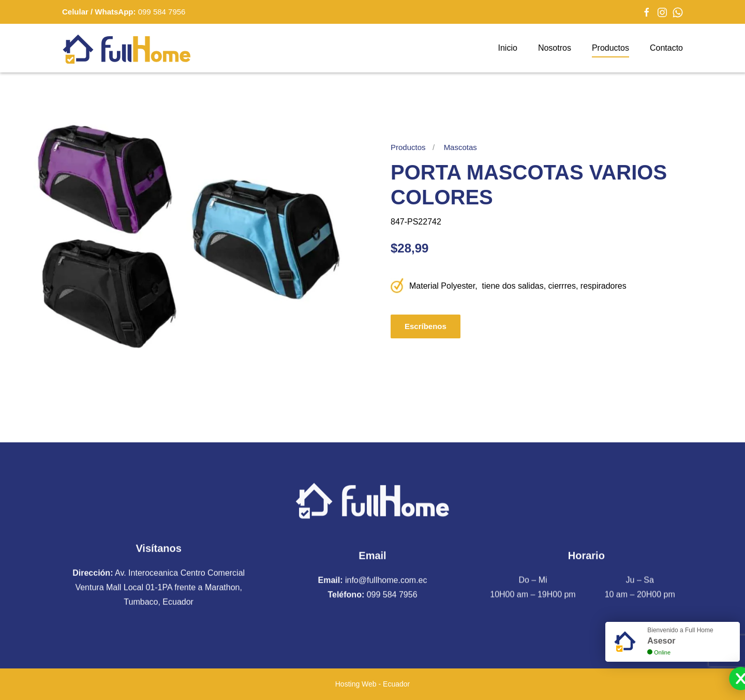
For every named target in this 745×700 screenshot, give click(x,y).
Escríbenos (426, 326)
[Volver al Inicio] (127, 48)
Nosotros (555, 48)
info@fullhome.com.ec (386, 579)
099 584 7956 (162, 12)
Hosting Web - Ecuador (373, 684)
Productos (610, 48)
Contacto (666, 48)
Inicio (508, 48)
